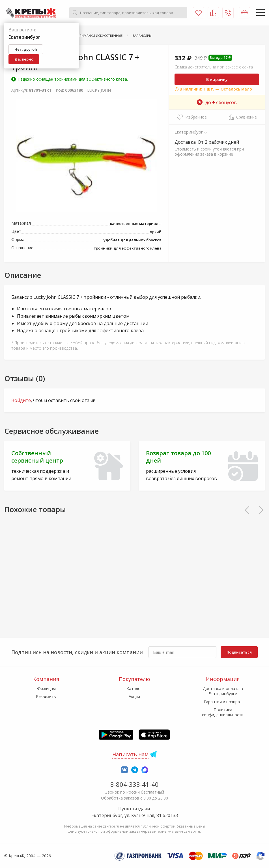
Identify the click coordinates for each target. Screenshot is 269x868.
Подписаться (239, 652)
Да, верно (24, 59)
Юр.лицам (46, 688)
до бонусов (217, 102)
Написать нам (130, 754)
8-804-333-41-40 (134, 784)
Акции (134, 696)
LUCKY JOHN (99, 90)
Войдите (21, 400)
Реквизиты (46, 696)
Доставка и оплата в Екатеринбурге (223, 691)
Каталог (134, 688)
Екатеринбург (189, 132)
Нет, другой (26, 49)
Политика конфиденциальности (223, 712)
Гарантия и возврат (223, 702)
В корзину (217, 79)
